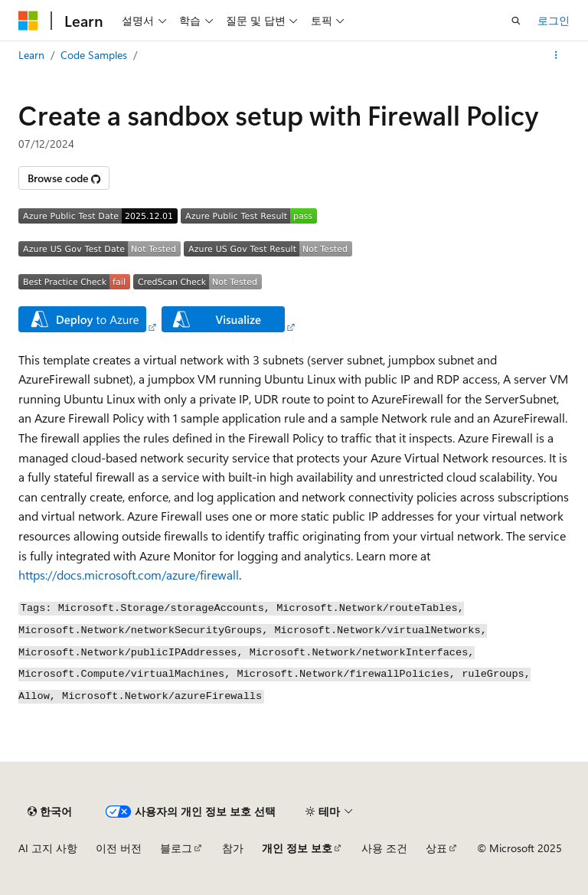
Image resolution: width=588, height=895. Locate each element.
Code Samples (94, 55)
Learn (31, 55)
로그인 (554, 20)
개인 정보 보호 (297, 848)
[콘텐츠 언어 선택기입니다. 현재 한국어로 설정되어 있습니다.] (50, 812)
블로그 (176, 848)
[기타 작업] (556, 55)
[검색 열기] (516, 21)
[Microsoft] (28, 21)
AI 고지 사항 (48, 848)
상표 (436, 848)
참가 (233, 848)
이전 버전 (119, 848)
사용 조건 (384, 848)
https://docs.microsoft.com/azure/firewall (129, 575)
